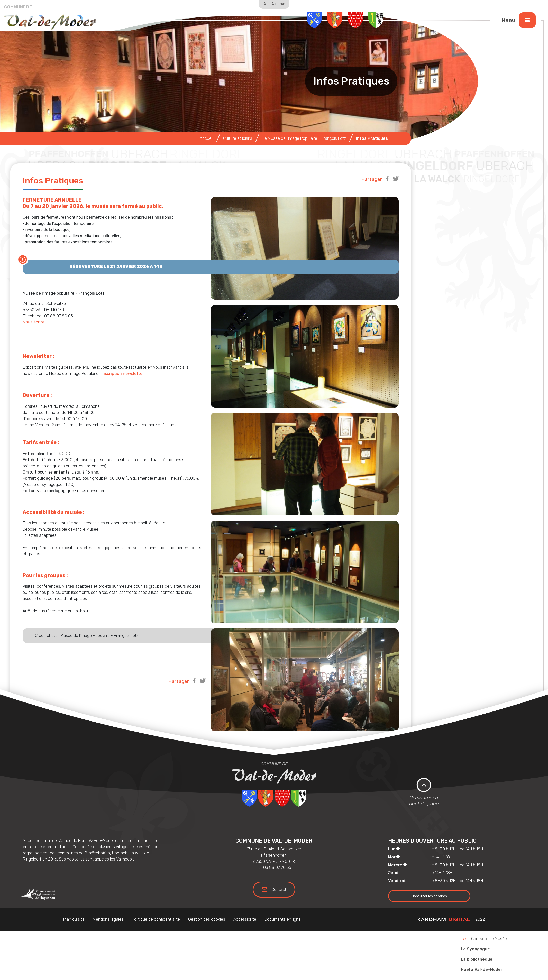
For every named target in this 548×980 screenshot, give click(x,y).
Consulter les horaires (429, 896)
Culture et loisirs (238, 138)
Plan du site (74, 919)
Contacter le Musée (489, 939)
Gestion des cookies (207, 919)
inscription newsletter (123, 373)
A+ (274, 4)
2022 (451, 919)
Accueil (206, 138)
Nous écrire (34, 322)
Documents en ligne (283, 919)
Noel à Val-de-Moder (482, 970)
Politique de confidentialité (156, 919)
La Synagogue (475, 949)
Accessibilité (245, 919)
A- (265, 4)
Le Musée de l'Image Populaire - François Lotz (304, 138)
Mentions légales (108, 919)
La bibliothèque (477, 959)
